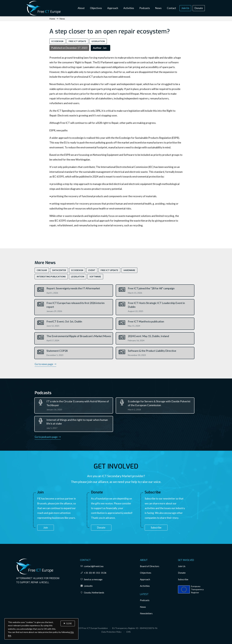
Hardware (129, 270)
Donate (199, 8)
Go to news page (45, 364)
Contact (171, 8)
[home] (43, 8)
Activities (129, 8)
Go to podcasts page (48, 437)
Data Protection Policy (111, 632)
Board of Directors (150, 566)
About (81, 8)
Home (52, 19)
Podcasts (145, 8)
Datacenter (59, 270)
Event (92, 270)
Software (95, 277)
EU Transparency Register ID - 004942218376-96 (135, 628)
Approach (113, 8)
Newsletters (146, 613)
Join (46, 528)
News (158, 8)
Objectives (96, 8)
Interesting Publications (51, 277)
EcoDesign (57, 41)
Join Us (185, 8)
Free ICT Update (77, 41)
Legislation (98, 41)
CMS (128, 632)
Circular (42, 270)
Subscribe (156, 528)
